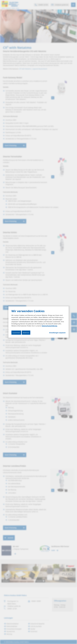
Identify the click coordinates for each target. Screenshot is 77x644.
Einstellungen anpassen (57, 333)
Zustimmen (16, 333)
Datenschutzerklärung (49, 326)
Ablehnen (26, 333)
